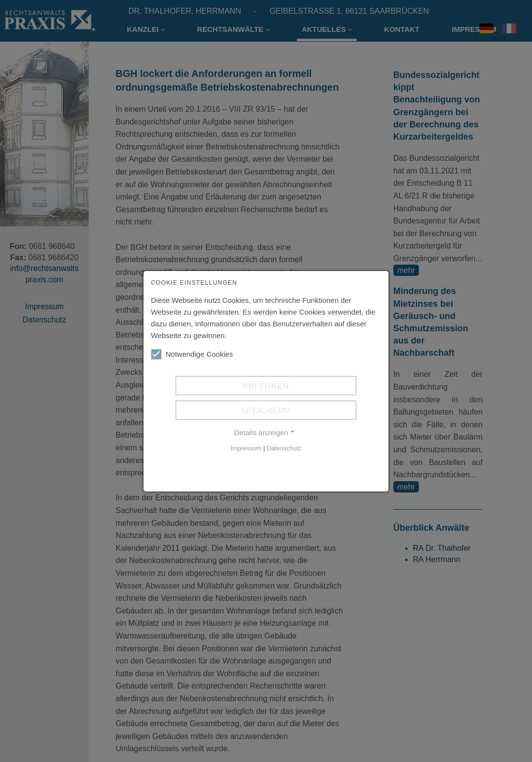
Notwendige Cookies (192, 354)
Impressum (246, 448)
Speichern (266, 410)
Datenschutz (284, 448)
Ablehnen (266, 386)
